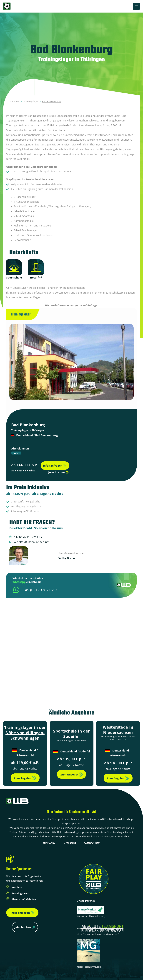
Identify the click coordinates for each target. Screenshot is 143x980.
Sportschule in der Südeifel (71, 734)
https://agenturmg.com (89, 967)
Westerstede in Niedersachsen (118, 730)
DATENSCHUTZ (92, 843)
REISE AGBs (49, 843)
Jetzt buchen (23, 927)
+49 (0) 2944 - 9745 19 (28, 537)
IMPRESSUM (69, 843)
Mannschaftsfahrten (24, 899)
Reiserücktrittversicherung (91, 916)
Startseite (14, 101)
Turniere (17, 887)
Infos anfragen (20, 913)
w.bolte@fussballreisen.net (32, 542)
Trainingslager (31, 101)
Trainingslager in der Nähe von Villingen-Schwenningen (25, 733)
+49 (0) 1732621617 (40, 590)
